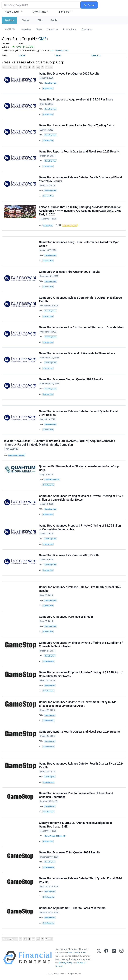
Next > (49, 67)
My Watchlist (39, 12)
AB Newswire (48, 225)
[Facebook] (106, 958)
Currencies (52, 29)
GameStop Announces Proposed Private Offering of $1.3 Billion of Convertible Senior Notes (81, 674)
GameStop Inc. (50, 656)
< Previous (8, 67)
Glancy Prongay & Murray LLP (55, 836)
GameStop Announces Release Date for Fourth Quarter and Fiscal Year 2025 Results (80, 179)
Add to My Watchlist (64, 50)
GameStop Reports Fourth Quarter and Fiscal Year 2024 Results (79, 732)
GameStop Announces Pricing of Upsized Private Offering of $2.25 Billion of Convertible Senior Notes (81, 498)
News (39, 29)
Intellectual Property (70, 225)
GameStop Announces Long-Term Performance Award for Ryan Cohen (79, 244)
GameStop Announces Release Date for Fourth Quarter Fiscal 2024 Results (81, 765)
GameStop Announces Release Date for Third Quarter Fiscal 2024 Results (80, 880)
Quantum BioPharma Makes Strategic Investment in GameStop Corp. (79, 468)
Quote (22, 55)
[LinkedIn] (114, 958)
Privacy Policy (66, 963)
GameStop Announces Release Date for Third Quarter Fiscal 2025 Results (80, 300)
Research (96, 55)
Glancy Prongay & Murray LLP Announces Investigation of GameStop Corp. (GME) (76, 825)
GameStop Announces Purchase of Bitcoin (66, 617)
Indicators (64, 12)
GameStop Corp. (50, 83)
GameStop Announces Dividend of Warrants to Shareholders (77, 353)
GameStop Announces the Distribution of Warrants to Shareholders (81, 327)
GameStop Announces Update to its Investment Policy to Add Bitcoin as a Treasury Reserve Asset (78, 704)
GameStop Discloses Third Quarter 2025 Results (70, 272)
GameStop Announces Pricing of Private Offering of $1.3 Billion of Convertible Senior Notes (81, 645)
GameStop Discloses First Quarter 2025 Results (69, 555)
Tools (54, 20)
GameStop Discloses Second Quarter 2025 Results (71, 379)
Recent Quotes (12, 12)
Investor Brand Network (17, 455)
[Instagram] (121, 958)
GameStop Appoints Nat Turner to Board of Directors (72, 908)
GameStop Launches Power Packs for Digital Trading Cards (76, 125)
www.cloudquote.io (77, 952)
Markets (9, 20)
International (70, 29)
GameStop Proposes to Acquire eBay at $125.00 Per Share (76, 100)
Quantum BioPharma (52, 479)
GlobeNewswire (49, 485)
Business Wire (48, 88)
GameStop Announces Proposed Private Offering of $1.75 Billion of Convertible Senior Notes (80, 527)
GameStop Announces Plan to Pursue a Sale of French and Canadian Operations (76, 795)
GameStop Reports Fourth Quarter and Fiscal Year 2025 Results (79, 152)
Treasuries (87, 29)
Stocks (26, 20)
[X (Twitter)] (99, 958)
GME (42, 39)
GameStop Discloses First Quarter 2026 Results (69, 74)
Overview (26, 29)
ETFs (40, 20)
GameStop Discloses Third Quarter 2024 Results (70, 852)
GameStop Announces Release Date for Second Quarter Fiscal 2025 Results (78, 413)
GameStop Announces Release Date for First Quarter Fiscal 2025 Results (80, 589)
